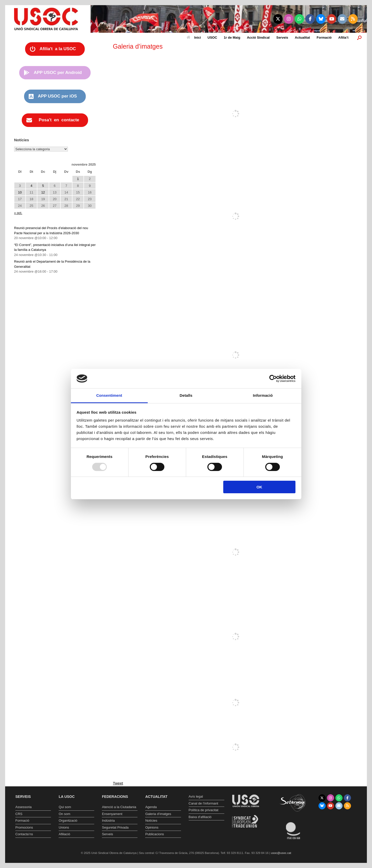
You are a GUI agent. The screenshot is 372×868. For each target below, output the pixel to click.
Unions (64, 827)
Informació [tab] (263, 395)
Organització (68, 821)
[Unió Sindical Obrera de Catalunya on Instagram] (289, 19)
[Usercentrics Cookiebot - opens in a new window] (273, 379)
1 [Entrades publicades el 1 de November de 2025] (78, 179)
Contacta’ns (24, 834)
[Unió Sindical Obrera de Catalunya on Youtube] (332, 19)
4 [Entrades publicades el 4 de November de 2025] (31, 186)
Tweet (118, 783)
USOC (212, 37)
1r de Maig (232, 37)
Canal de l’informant (204, 803)
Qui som (65, 807)
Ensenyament (112, 814)
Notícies (151, 821)
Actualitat (302, 37)
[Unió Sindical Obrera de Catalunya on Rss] (353, 19)
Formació (324, 37)
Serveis (282, 37)
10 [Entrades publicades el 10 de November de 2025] (20, 192)
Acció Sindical (258, 37)
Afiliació (64, 834)
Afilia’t (343, 37)
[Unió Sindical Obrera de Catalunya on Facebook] (310, 19)
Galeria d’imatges (158, 814)
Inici (194, 37)
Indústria (108, 821)
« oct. (18, 213)
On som (65, 814)
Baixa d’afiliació (200, 817)
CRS (19, 814)
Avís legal (196, 796)
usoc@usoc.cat (281, 853)
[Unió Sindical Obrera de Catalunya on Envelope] (342, 19)
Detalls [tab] (186, 395)
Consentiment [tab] (109, 395)
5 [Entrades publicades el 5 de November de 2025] (43, 186)
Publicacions (155, 834)
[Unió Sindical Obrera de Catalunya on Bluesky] (321, 19)
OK (259, 487)
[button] (359, 37)
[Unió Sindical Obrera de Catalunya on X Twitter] (278, 19)
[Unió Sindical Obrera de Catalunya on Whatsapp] (299, 19)
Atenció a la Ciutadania (119, 807)
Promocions (24, 827)
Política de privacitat (204, 810)
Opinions (152, 827)
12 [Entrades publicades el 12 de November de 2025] (43, 192)
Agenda (151, 807)
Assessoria (24, 807)
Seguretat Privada (115, 827)
